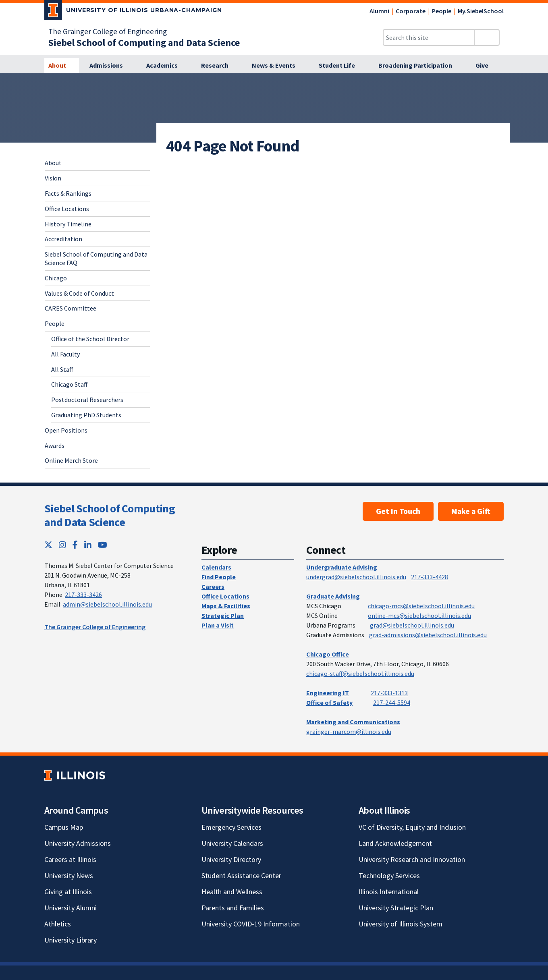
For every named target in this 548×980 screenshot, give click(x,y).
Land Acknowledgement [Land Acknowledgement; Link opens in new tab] (395, 843)
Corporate (411, 11)
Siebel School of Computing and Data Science (110, 515)
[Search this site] (429, 37)
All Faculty (65, 354)
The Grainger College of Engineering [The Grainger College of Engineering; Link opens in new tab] (108, 31)
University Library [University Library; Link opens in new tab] (71, 940)
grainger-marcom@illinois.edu (349, 731)
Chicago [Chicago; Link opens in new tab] (56, 278)
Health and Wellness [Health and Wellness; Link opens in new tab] (232, 892)
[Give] (486, 66)
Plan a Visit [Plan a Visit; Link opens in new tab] (218, 625)
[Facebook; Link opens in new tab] (75, 545)
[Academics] (166, 66)
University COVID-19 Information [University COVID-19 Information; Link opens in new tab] (251, 924)
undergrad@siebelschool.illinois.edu (356, 577)
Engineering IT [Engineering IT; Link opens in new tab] (328, 693)
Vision (53, 178)
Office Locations (67, 209)
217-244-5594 (392, 702)
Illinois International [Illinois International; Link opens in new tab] (389, 892)
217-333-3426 (83, 595)
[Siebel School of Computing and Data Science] (144, 42)
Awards (55, 445)
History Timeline (68, 224)
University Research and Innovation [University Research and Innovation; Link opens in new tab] (412, 859)
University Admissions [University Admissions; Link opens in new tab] (78, 843)
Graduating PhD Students (86, 415)
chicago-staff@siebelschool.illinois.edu (360, 673)
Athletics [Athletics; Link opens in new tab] (58, 924)
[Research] (219, 66)
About (53, 163)
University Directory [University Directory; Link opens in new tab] (231, 859)
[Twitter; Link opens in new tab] (48, 545)
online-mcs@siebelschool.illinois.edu (419, 615)
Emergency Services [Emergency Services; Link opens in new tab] (231, 827)
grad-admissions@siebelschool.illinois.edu (428, 635)
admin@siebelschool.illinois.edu (107, 604)
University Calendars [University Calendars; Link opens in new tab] (232, 843)
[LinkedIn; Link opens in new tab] (88, 545)
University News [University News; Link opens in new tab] (69, 875)
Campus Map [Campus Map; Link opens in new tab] (64, 827)
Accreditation (63, 239)
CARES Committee (71, 308)
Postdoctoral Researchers (87, 400)
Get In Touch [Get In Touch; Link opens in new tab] (398, 511)
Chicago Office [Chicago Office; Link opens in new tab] (328, 654)
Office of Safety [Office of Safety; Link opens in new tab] (329, 702)
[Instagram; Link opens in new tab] (62, 545)
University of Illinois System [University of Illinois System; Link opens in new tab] (401, 924)
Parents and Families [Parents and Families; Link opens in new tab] (233, 908)
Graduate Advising (333, 596)
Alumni (379, 11)
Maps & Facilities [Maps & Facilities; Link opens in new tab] (226, 606)
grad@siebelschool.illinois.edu (412, 625)
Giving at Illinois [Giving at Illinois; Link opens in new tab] (68, 892)
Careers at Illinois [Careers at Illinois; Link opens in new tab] (70, 859)
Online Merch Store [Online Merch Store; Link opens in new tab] (71, 460)
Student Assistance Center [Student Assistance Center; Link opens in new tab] (241, 875)
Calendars (216, 567)
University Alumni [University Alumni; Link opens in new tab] (71, 908)
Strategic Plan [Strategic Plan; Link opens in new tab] (223, 615)
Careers (213, 586)
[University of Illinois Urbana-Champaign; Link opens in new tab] (133, 12)
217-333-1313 (389, 693)
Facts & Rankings (68, 193)
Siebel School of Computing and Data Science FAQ (96, 258)
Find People (219, 577)
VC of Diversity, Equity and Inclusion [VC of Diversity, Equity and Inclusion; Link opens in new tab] (412, 827)
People (442, 11)
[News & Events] (278, 66)
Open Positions (66, 430)
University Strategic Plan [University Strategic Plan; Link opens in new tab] (396, 908)
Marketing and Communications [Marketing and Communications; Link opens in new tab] (353, 722)
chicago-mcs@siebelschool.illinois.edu (421, 606)
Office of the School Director (90, 339)
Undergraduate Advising (342, 567)
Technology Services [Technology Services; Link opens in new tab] (389, 875)
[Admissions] (111, 66)
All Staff (62, 369)
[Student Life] (341, 66)
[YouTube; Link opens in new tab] (103, 545)
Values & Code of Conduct (79, 293)
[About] (62, 66)
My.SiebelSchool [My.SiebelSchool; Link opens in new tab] (481, 11)
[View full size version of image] (537, 82)
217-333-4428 (430, 577)
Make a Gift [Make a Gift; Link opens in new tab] (471, 511)
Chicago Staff (69, 384)
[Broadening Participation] (420, 66)
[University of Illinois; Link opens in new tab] (75, 775)
